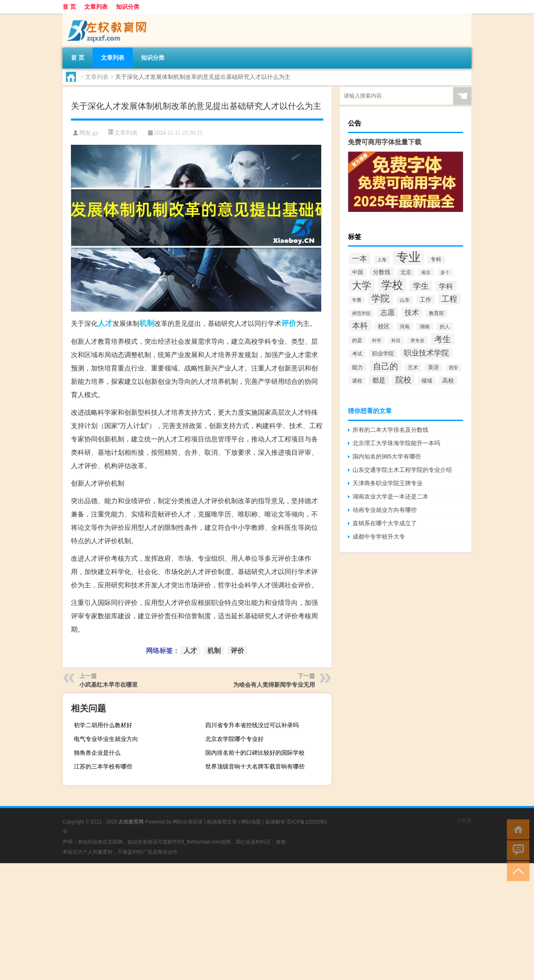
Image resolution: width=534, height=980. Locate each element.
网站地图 (251, 822)
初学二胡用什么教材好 (103, 725)
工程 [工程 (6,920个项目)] (449, 299)
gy (96, 133)
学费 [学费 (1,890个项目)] (357, 300)
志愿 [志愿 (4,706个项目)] (388, 312)
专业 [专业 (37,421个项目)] (408, 257)
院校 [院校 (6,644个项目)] (403, 380)
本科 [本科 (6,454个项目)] (360, 326)
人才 (105, 323)
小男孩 (464, 821)
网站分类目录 (188, 822)
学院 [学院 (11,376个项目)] (380, 299)
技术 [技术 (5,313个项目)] (412, 312)
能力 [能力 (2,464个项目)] (358, 368)
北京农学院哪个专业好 (234, 739)
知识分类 (128, 7)
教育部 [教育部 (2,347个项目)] (436, 313)
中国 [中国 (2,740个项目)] (358, 272)
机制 (147, 323)
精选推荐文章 (222, 822)
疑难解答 (275, 822)
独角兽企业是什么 (97, 753)
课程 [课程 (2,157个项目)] (357, 381)
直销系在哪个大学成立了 (385, 523)
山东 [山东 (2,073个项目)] (405, 300)
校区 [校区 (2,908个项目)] (384, 326)
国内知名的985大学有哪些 (387, 456)
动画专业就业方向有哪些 (385, 510)
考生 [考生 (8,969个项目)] (443, 339)
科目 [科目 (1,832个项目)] (396, 340)
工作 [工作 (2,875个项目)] (426, 300)
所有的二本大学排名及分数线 (390, 430)
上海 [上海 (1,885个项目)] (382, 259)
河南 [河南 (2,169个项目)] (405, 327)
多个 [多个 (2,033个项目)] (445, 272)
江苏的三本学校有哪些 (103, 766)
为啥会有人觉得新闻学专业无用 (274, 685)
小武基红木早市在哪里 (108, 685)
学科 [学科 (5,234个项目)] (446, 286)
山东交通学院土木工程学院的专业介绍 (402, 470)
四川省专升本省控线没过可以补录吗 (252, 725)
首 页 (69, 7)
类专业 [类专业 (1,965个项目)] (417, 340)
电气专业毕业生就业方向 (106, 739)
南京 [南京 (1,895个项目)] (426, 272)
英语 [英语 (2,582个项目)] (433, 367)
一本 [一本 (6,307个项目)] (360, 258)
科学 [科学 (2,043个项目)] (377, 340)
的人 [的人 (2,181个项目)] (445, 327)
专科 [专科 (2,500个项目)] (436, 259)
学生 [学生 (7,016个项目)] (421, 286)
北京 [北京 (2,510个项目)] (406, 272)
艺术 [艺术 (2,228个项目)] (413, 368)
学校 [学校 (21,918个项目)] (392, 285)
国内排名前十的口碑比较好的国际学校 (255, 753)
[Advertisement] (250, 922)
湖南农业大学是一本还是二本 (390, 496)
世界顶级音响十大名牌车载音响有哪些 (255, 766)
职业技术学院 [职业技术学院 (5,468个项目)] (426, 353)
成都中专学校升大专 (379, 537)
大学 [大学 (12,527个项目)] (362, 286)
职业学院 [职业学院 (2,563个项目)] (383, 354)
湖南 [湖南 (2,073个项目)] (425, 327)
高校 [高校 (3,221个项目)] (448, 380)
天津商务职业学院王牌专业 (388, 483)
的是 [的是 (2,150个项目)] (357, 340)
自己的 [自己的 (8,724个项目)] (385, 366)
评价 (289, 323)
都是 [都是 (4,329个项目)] (379, 380)
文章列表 (96, 7)
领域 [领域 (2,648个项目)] (427, 381)
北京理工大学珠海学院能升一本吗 (396, 443)
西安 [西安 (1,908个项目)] (453, 368)
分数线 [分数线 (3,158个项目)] (382, 272)
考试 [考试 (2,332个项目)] (357, 354)
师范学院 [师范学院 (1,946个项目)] (361, 313)
